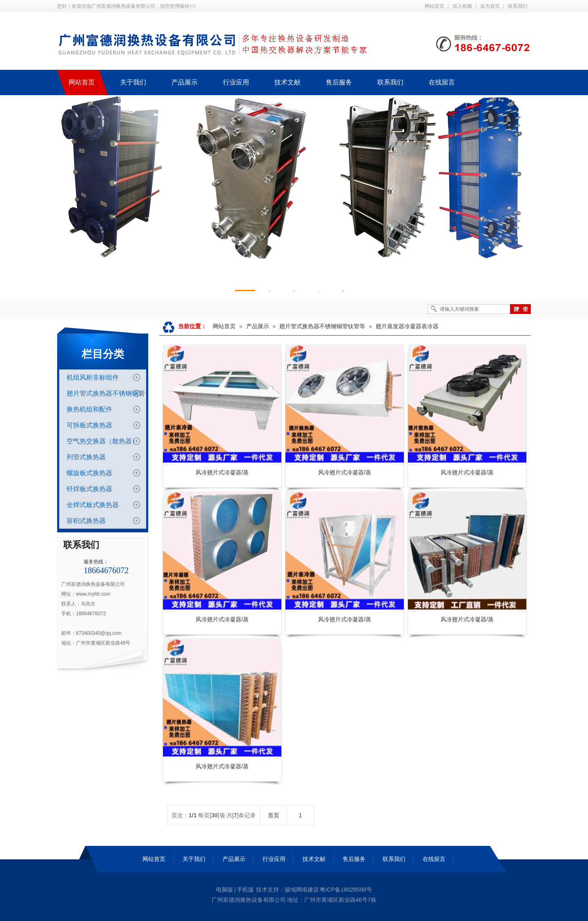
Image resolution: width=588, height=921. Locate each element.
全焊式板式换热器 (93, 505)
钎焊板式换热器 (89, 489)
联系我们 (518, 6)
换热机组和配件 (89, 409)
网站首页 (434, 6)
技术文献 (314, 859)
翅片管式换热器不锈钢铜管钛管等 (322, 326)
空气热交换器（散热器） (102, 441)
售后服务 (354, 859)
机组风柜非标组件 (93, 377)
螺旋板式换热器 (89, 473)
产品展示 (258, 326)
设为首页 (490, 6)
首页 (274, 815)
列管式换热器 (86, 457)
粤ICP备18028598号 (346, 890)
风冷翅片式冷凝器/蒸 (222, 472)
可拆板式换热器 (89, 425)
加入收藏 (462, 6)
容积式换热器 (86, 521)
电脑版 (225, 890)
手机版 (245, 890)
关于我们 (194, 859)
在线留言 (434, 859)
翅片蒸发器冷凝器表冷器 (407, 326)
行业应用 (274, 859)
